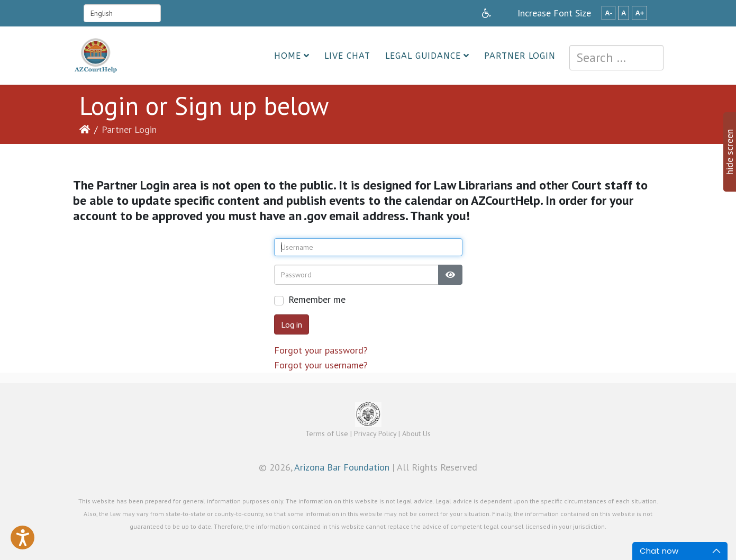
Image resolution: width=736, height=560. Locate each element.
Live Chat (347, 56)
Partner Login (520, 56)
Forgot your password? (321, 350)
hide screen (729, 152)
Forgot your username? (321, 365)
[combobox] (616, 58)
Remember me (317, 299)
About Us (416, 433)
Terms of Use (327, 433)
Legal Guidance (423, 56)
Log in (292, 324)
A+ (639, 13)
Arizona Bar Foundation (342, 467)
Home (288, 56)
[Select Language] (122, 13)
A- (608, 13)
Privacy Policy (375, 433)
